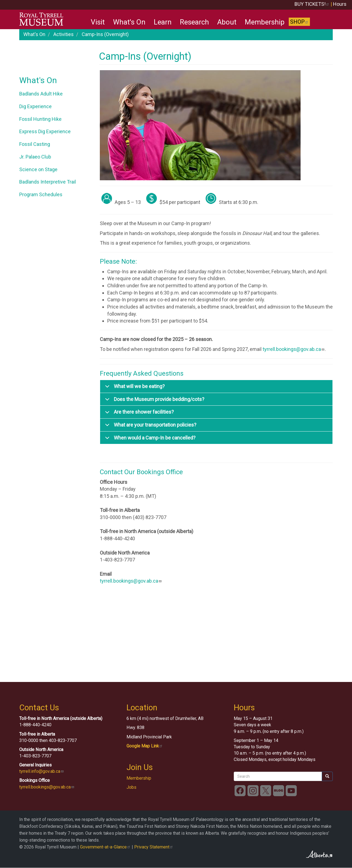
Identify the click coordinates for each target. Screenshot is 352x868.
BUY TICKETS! (312, 4)
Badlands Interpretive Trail (48, 182)
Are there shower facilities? (138, 414)
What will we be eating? (134, 388)
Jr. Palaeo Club (35, 157)
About (227, 22)
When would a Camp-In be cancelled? (149, 440)
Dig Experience (35, 106)
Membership (265, 22)
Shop (299, 22)
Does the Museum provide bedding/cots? (154, 401)
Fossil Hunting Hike (40, 119)
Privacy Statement (154, 847)
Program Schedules (41, 194)
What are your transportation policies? (150, 427)
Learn (163, 22)
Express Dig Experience (45, 131)
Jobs (131, 787)
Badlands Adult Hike (41, 94)
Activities (64, 34)
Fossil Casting (35, 144)
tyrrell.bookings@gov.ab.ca (294, 349)
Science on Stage (38, 169)
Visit (98, 22)
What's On (129, 22)
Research (194, 22)
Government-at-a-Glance (105, 847)
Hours (340, 4)
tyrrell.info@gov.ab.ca (42, 771)
